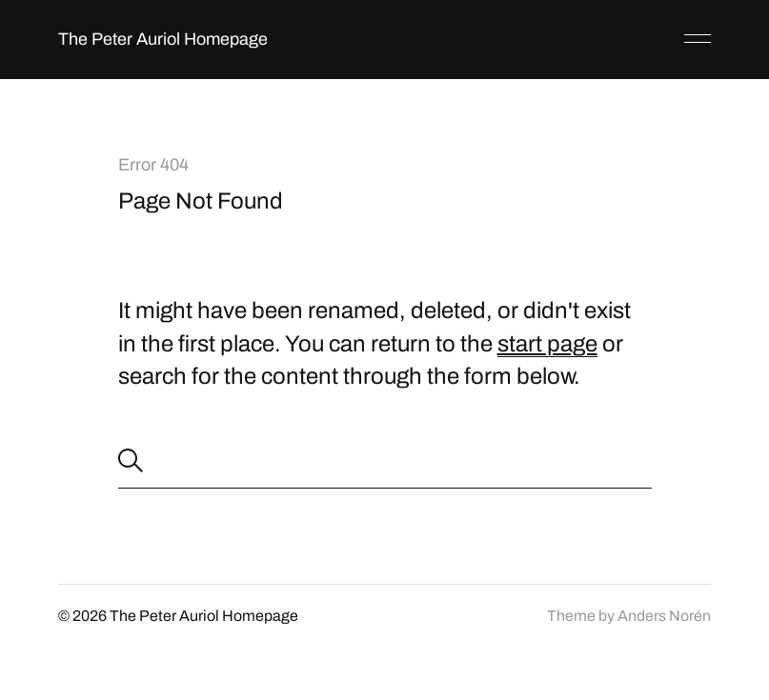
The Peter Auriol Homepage (163, 39)
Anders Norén (664, 616)
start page (547, 344)
